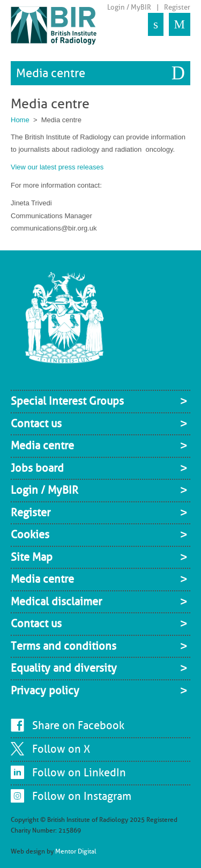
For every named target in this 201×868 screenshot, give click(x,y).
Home (20, 120)
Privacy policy (45, 691)
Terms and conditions (64, 646)
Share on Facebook (78, 725)
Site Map (32, 557)
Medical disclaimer (56, 602)
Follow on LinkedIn (79, 773)
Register (177, 7)
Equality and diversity (64, 668)
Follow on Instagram (82, 796)
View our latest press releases (57, 167)
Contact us (36, 424)
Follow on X (61, 749)
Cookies (30, 535)
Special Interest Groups (67, 401)
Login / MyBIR (129, 7)
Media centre (51, 73)
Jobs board (37, 468)
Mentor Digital (76, 851)
